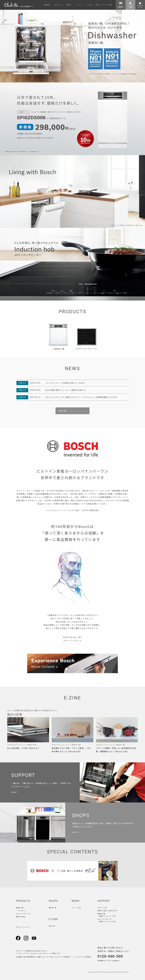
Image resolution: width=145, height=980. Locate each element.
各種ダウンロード (105, 916)
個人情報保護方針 (30, 957)
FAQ (114, 916)
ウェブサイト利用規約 (62, 957)
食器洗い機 (58, 349)
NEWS (76, 901)
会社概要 (19, 957)
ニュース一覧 (76, 908)
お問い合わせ (113, 911)
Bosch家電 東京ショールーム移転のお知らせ (66, 390)
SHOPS (53, 901)
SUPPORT (104, 901)
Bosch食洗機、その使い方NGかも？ (24, 748)
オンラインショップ (23, 927)
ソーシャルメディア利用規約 (81, 957)
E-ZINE (53, 919)
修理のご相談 (102, 911)
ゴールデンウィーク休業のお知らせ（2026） (66, 383)
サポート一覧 (102, 908)
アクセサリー (22, 911)
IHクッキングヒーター (87, 349)
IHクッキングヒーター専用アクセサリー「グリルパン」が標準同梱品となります (81, 397)
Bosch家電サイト (19, 6)
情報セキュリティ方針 (45, 957)
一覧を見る (62, 411)
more (14, 792)
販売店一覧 (53, 908)
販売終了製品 (21, 917)
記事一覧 (52, 926)
